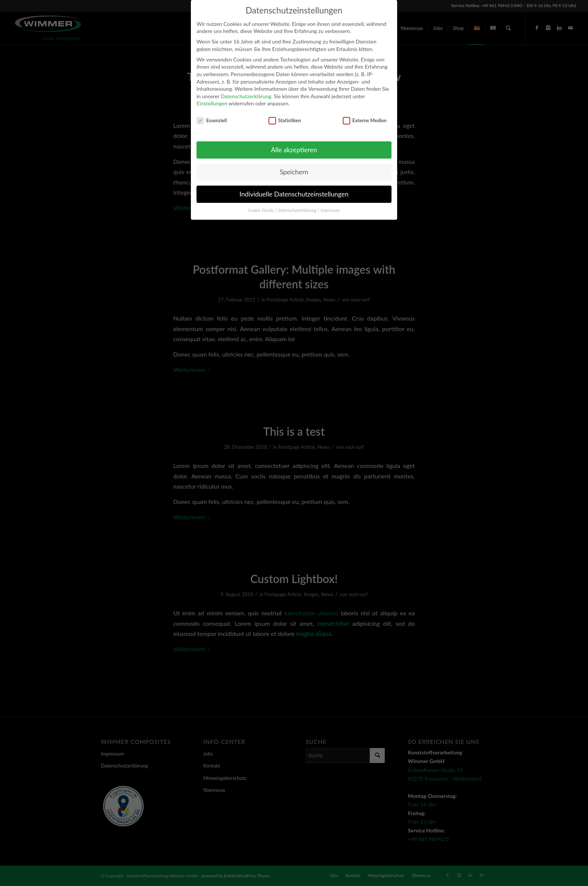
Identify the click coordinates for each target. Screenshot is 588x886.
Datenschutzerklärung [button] (298, 210)
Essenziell (212, 121)
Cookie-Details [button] (262, 210)
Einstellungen (212, 103)
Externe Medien (365, 121)
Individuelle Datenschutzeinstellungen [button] (294, 194)
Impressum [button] (330, 210)
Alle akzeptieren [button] (294, 150)
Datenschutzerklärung (246, 96)
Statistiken (285, 121)
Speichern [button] (294, 172)
